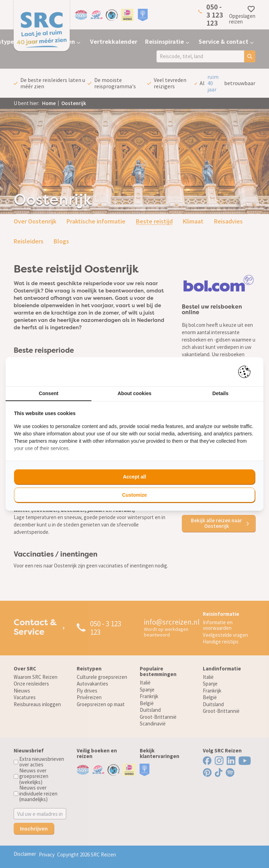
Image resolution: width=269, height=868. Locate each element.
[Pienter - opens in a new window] (247, 372)
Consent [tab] (49, 393)
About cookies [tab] (134, 393)
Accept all (134, 477)
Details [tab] (220, 393)
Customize (135, 495)
